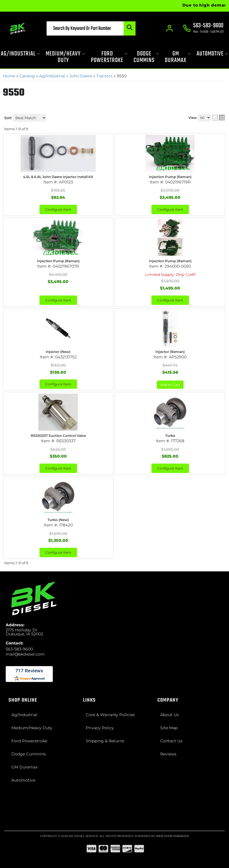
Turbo (170, 436)
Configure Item (58, 209)
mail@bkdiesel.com (25, 654)
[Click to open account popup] (170, 28)
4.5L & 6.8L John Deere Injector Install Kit (58, 177)
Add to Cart (170, 385)
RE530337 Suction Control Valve (58, 436)
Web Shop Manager (172, 836)
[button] (91, 28)
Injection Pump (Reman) (170, 177)
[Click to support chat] (203, 29)
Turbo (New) (58, 520)
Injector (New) (58, 352)
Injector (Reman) (170, 352)
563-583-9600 (19, 649)
